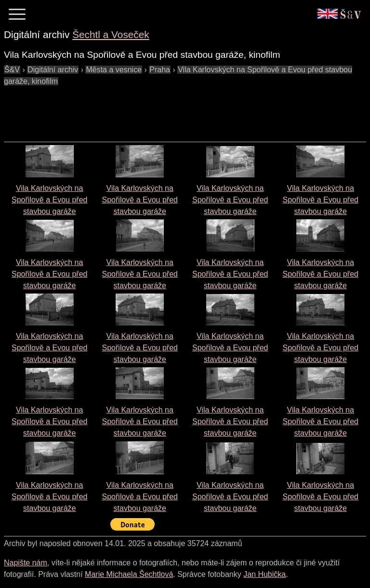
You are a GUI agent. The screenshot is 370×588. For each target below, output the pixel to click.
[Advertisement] (179, 109)
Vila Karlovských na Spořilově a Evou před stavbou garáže (49, 200)
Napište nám (26, 563)
